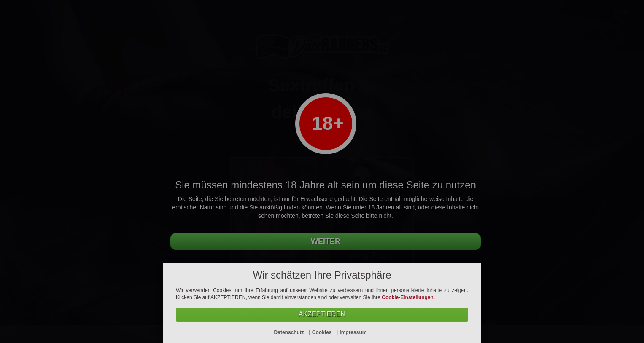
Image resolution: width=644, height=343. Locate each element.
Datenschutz (290, 332)
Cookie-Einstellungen (408, 297)
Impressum (353, 332)
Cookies (323, 332)
